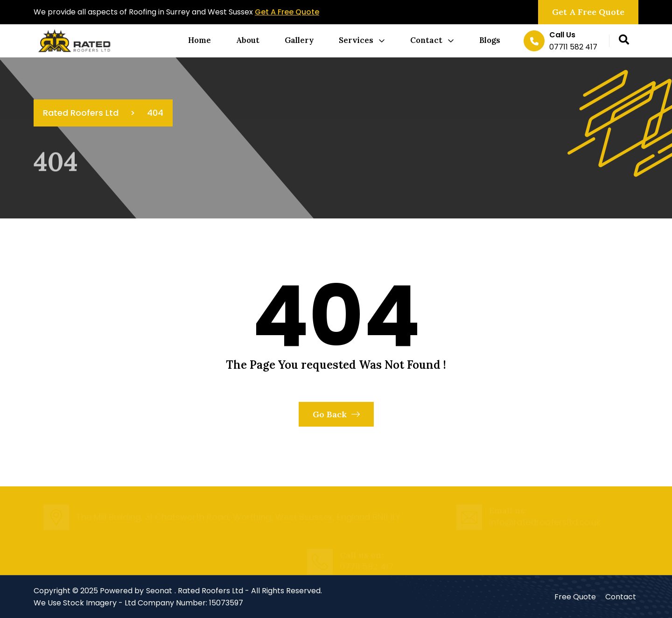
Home (199, 40)
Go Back (336, 414)
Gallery (299, 40)
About (248, 40)
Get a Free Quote (588, 12)
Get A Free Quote (287, 12)
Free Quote (575, 597)
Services (356, 40)
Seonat (159, 591)
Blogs (490, 40)
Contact (426, 40)
